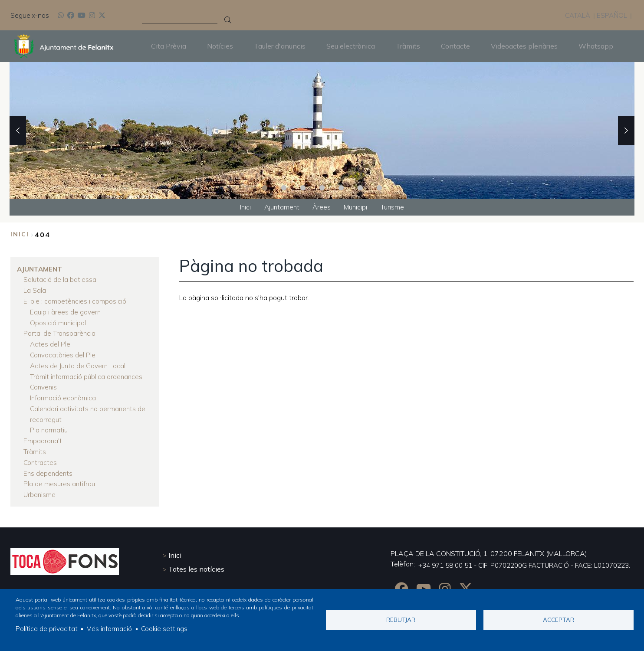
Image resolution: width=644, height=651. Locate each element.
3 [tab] (303, 187)
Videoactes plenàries (524, 46)
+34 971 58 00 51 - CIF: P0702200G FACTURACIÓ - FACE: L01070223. (516, 559)
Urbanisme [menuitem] (40, 488)
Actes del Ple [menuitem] (50, 342)
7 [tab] (379, 187)
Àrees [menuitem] (322, 207)
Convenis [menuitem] (44, 384)
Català (576, 15)
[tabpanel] (322, 130)
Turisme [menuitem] (396, 207)
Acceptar (559, 619)
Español (612, 15)
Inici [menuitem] (242, 207)
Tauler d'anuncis (280, 46)
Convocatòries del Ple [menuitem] (63, 353)
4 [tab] (322, 187)
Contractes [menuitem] (41, 457)
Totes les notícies (196, 563)
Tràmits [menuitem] (35, 446)
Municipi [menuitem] (357, 207)
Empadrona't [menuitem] (43, 436)
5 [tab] (341, 187)
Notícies (220, 46)
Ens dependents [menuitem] (49, 467)
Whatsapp (596, 46)
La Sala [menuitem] (35, 290)
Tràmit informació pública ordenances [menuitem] (87, 373)
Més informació (110, 628)
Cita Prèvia (169, 46)
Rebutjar (401, 619)
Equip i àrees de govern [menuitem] (66, 311)
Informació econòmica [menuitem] (64, 394)
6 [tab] (360, 187)
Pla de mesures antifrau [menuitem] (60, 478)
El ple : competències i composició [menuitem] (75, 301)
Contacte (455, 46)
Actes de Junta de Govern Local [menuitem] (79, 363)
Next (626, 130)
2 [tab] (284, 187)
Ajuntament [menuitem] (280, 207)
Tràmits (408, 46)
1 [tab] (265, 187)
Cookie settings (166, 628)
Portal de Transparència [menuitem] (60, 332)
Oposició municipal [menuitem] (58, 321)
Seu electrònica (351, 46)
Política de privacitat (47, 628)
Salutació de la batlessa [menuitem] (60, 280)
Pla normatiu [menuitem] (49, 425)
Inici (20, 235)
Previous (18, 130)
